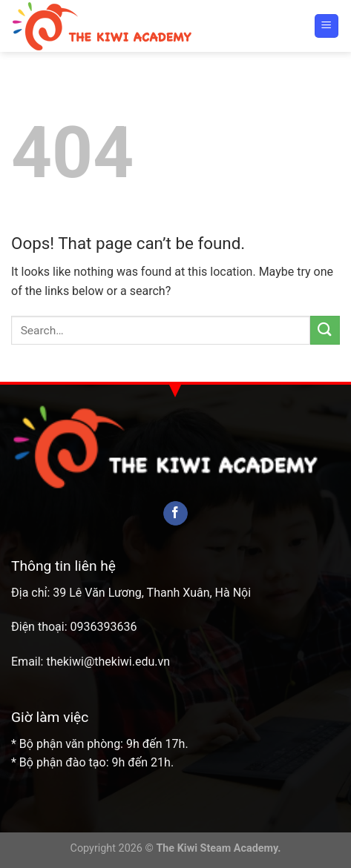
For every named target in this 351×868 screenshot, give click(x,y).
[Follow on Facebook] (175, 514)
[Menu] (327, 26)
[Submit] (325, 330)
